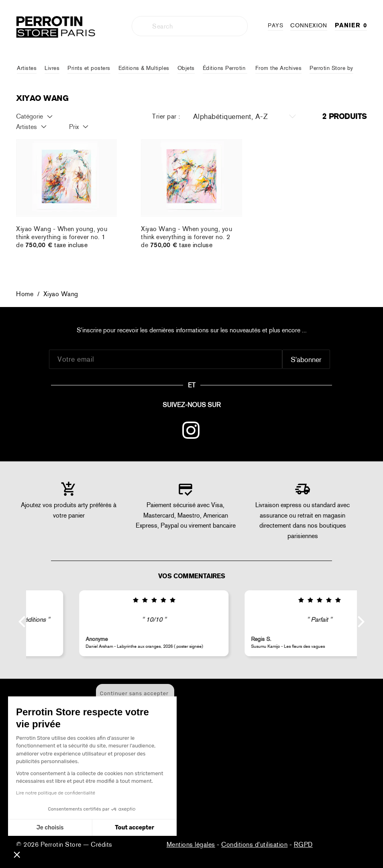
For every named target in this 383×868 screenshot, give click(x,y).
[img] (109, 600)
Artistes (27, 68)
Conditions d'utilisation (254, 844)
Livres (52, 68)
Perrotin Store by (331, 68)
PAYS (275, 25)
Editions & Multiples (144, 68)
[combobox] (189, 26)
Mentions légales (191, 844)
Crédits (102, 844)
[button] (17, 854)
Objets (186, 68)
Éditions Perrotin (225, 68)
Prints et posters (89, 68)
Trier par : (166, 116)
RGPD (303, 844)
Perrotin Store (62, 844)
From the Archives (279, 68)
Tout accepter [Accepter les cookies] (94, 828)
